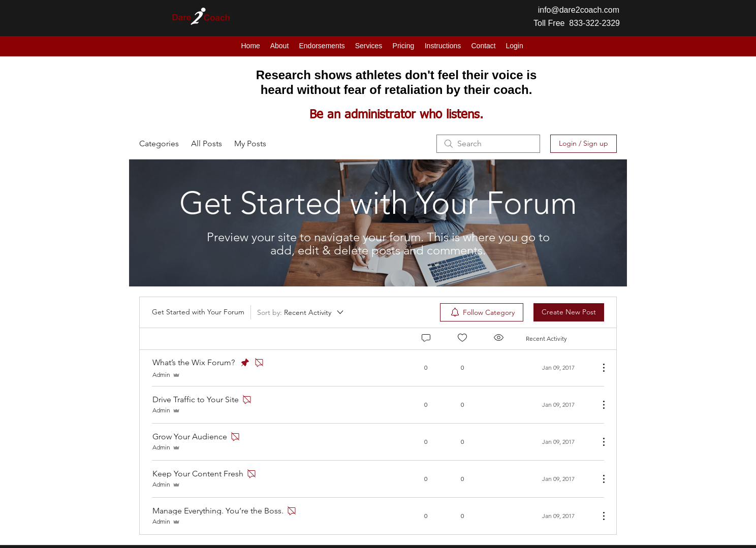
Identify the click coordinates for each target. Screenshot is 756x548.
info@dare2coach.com (579, 10)
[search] (488, 144)
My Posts (250, 143)
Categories (159, 143)
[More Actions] (598, 368)
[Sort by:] (301, 312)
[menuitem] (482, 312)
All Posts (207, 143)
